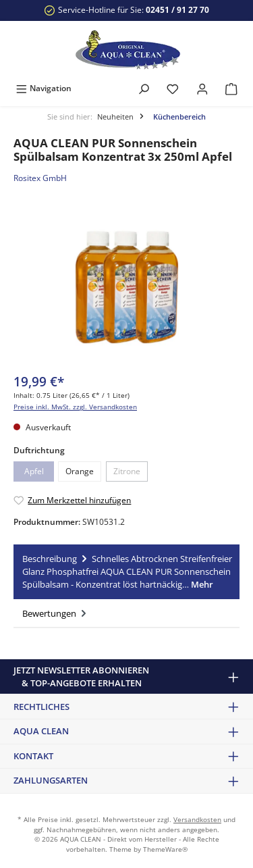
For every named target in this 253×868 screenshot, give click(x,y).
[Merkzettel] (173, 88)
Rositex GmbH (40, 178)
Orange (80, 471)
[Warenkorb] (231, 88)
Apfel (34, 471)
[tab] (126, 572)
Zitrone (127, 471)
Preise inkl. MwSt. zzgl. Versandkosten (75, 407)
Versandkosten (197, 820)
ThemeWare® (165, 849)
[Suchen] (144, 88)
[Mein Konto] (202, 88)
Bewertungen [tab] (56, 613)
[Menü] (44, 88)
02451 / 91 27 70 (177, 10)
